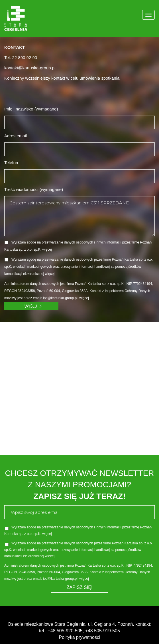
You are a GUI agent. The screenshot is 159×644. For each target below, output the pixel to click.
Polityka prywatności (80, 637)
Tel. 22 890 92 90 (21, 58)
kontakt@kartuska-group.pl (30, 68)
